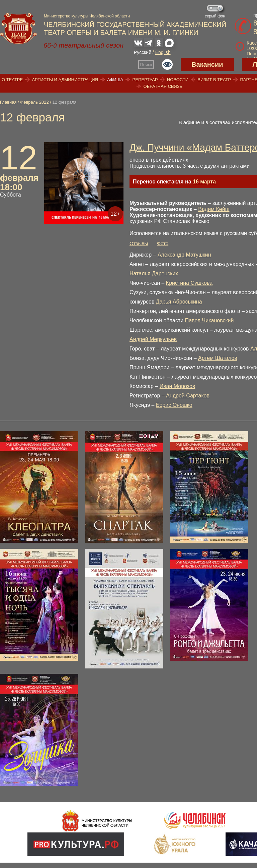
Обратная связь (163, 86)
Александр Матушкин (184, 255)
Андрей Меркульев (153, 339)
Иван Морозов (178, 386)
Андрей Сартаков (188, 396)
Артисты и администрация (65, 80)
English (163, 52)
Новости (178, 80)
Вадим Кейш (214, 209)
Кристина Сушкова (189, 283)
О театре (12, 80)
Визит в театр (214, 80)
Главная (8, 102)
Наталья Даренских (154, 274)
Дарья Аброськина (179, 302)
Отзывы (139, 243)
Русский (143, 52)
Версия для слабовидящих (167, 64)
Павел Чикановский (209, 320)
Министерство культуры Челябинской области (87, 16)
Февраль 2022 (34, 102)
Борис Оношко (174, 405)
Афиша (115, 80)
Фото (163, 243)
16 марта (204, 182)
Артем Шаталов (218, 358)
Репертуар (145, 80)
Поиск (146, 65)
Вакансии (207, 64)
